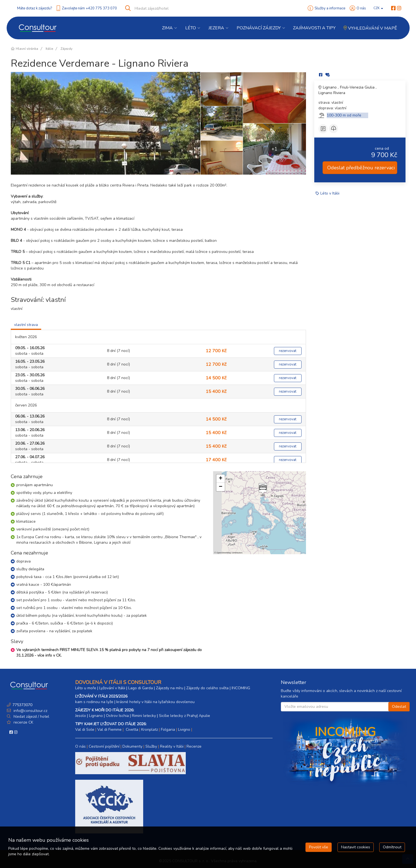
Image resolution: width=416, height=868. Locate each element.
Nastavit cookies (356, 847)
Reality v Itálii (172, 746)
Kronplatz (150, 730)
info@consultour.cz (30, 711)
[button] (262, 490)
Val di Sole (85, 730)
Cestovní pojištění (104, 746)
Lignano (330, 87)
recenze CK (23, 722)
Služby (151, 746)
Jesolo (81, 716)
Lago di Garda (141, 688)
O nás (361, 8)
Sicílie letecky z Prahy (178, 716)
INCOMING (241, 688)
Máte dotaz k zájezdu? (35, 8)
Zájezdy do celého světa (207, 688)
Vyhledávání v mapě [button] (370, 28)
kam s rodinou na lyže (94, 702)
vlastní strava (26, 325)
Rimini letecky (144, 716)
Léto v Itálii (330, 193)
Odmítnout (392, 847)
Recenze (194, 746)
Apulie (204, 716)
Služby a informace (330, 8)
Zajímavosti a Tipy (314, 28)
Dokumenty (132, 746)
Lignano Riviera (332, 93)
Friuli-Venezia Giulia (358, 87)
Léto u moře (86, 688)
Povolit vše (319, 847)
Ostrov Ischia (117, 716)
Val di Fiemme (109, 730)
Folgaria (168, 730)
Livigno (184, 730)
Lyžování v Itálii (112, 688)
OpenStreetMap (224, 553)
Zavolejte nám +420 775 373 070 (89, 8)
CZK (378, 8)
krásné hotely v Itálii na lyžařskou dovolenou (155, 702)
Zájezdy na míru (170, 688)
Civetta (131, 730)
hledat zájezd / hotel (31, 717)
